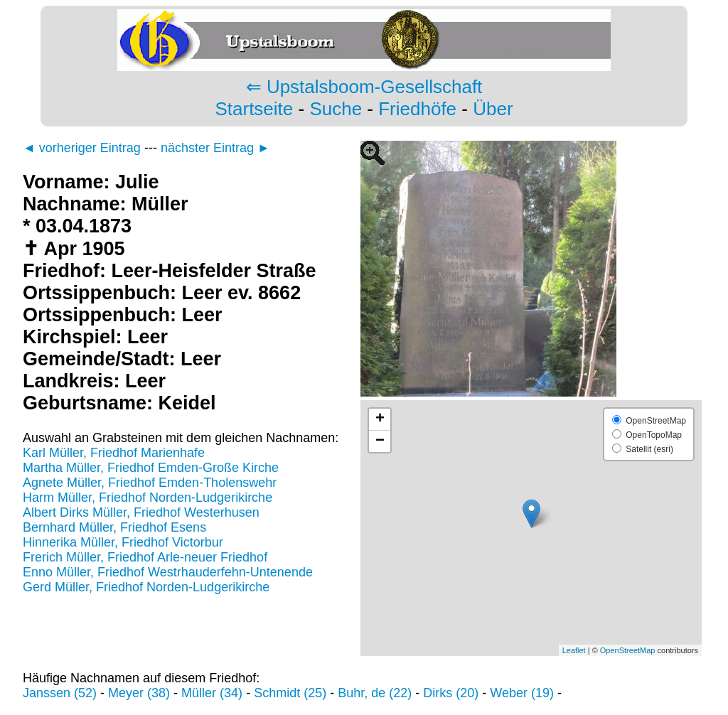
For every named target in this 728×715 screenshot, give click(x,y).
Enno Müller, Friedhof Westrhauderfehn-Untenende (168, 572)
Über (493, 109)
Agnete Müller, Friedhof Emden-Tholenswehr (150, 483)
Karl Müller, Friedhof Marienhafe (114, 453)
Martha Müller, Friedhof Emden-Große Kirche (151, 468)
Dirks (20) (451, 693)
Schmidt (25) (290, 693)
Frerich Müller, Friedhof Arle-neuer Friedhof (145, 557)
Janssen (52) (60, 693)
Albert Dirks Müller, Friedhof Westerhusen (141, 512)
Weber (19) (522, 693)
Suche (336, 109)
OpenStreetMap (628, 650)
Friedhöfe (417, 109)
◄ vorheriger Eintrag (82, 148)
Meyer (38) (139, 693)
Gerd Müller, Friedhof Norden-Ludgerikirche (146, 587)
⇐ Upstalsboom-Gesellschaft (364, 87)
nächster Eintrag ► (215, 148)
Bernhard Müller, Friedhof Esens (114, 527)
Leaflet (574, 650)
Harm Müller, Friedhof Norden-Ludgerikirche (148, 498)
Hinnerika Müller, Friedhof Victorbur (123, 542)
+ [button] (380, 419)
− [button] (380, 441)
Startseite (254, 109)
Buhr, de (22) (375, 693)
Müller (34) (212, 693)
